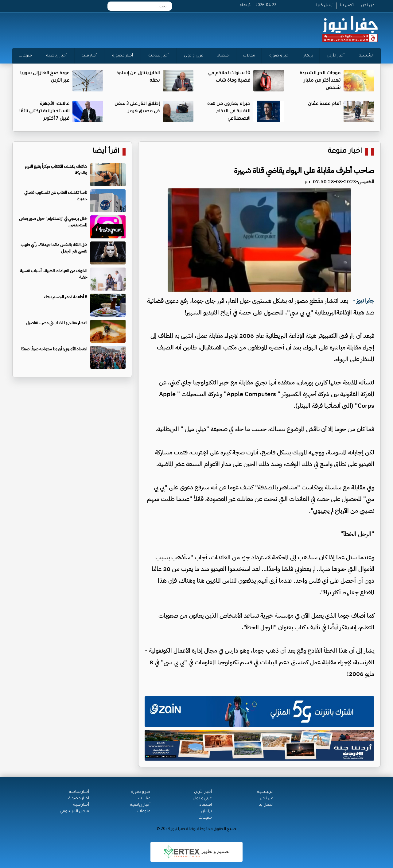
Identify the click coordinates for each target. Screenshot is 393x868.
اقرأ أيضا (106, 152)
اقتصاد (224, 56)
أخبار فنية (89, 56)
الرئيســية (265, 792)
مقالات (249, 56)
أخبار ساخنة (159, 56)
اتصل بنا (347, 6)
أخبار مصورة (123, 56)
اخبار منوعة (345, 152)
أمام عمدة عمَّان (324, 104)
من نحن (368, 6)
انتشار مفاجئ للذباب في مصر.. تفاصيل (56, 323)
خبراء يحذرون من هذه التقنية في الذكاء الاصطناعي (229, 112)
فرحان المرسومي (75, 812)
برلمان (308, 56)
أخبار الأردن (336, 56)
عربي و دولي (194, 56)
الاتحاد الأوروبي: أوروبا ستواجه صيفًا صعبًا (54, 349)
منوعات (25, 56)
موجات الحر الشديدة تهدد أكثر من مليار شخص (320, 81)
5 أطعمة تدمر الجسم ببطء (66, 297)
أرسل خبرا (325, 6)
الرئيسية (366, 56)
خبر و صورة (279, 56)
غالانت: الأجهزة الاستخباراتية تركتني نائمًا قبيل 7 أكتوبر (44, 112)
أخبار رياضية (56, 56)
